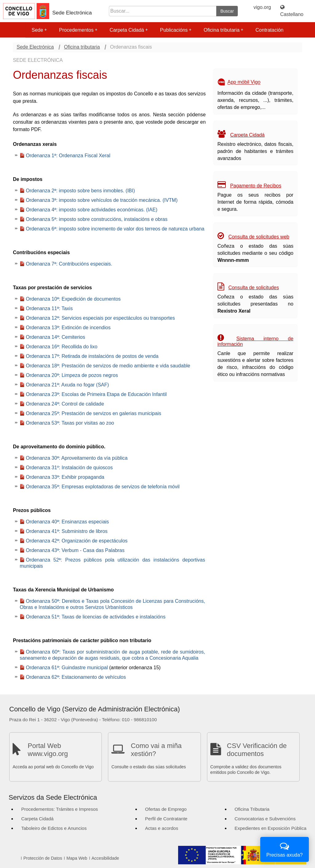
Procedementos (78, 30)
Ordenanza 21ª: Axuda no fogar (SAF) (67, 385)
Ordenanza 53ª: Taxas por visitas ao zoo (70, 423)
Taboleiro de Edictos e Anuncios (54, 828)
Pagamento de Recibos (256, 186)
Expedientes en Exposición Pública (271, 828)
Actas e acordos (162, 828)
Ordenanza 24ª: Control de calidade (65, 404)
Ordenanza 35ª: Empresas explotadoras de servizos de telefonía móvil (103, 487)
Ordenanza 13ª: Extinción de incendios (68, 328)
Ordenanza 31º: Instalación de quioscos (69, 468)
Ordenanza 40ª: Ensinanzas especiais (67, 522)
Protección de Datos (43, 858)
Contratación (270, 30)
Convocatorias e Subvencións (265, 819)
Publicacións (176, 30)
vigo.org (262, 7)
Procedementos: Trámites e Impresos (60, 809)
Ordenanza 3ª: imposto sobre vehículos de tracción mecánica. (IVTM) (102, 200)
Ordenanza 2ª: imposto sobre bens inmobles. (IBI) (80, 191)
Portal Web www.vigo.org (48, 750)
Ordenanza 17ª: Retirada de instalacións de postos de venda (92, 356)
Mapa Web (77, 858)
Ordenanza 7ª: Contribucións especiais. (69, 264)
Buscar (227, 11)
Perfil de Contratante (166, 819)
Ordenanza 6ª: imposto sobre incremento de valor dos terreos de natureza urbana (115, 229)
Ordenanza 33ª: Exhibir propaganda (65, 477)
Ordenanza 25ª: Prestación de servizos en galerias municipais (94, 413)
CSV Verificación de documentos (257, 750)
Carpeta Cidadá (129, 30)
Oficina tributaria (223, 30)
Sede (39, 30)
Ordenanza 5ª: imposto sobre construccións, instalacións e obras (97, 219)
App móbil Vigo (244, 82)
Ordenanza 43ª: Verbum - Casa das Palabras (75, 550)
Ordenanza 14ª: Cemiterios (56, 337)
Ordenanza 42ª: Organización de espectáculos (77, 541)
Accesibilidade (106, 858)
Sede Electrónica (72, 13)
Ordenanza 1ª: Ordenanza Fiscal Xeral (68, 156)
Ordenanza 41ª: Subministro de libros (67, 531)
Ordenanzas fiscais (131, 47)
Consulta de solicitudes (254, 288)
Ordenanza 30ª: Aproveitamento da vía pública (77, 458)
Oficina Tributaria (252, 809)
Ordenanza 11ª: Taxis (49, 308)
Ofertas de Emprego (166, 809)
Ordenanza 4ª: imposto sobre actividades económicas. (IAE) (92, 210)
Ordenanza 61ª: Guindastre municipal (67, 668)
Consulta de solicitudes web (259, 237)
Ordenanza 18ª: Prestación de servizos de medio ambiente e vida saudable (108, 366)
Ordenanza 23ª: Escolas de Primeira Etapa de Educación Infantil (96, 394)
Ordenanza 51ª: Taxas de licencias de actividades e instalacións (96, 617)
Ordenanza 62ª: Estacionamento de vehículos (76, 677)
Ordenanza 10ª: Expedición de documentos (73, 299)
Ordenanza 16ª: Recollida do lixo (62, 347)
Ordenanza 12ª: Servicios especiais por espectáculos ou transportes (100, 318)
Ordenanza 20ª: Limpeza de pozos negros (72, 375)
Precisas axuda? (285, 849)
